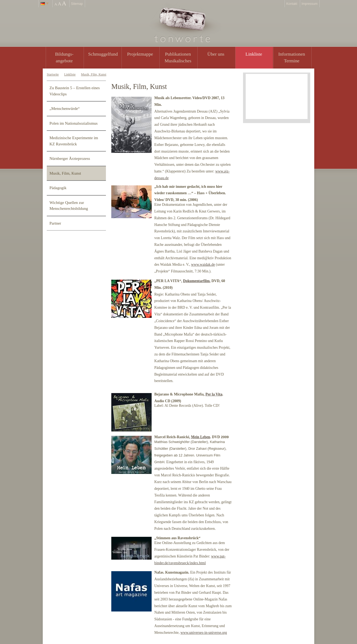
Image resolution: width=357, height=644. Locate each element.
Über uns (216, 54)
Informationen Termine (292, 57)
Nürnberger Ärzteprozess (70, 159)
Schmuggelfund (103, 54)
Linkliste (254, 54)
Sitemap (77, 4)
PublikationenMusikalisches (178, 57)
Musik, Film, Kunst (94, 74)
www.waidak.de (203, 265)
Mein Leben (201, 437)
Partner (55, 223)
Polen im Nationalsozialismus (74, 123)
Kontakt (292, 4)
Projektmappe (140, 54)
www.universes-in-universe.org (204, 633)
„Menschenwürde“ (65, 109)
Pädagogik (58, 188)
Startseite (53, 74)
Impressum (310, 4)
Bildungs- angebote (64, 57)
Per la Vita (214, 394)
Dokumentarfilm (196, 281)
